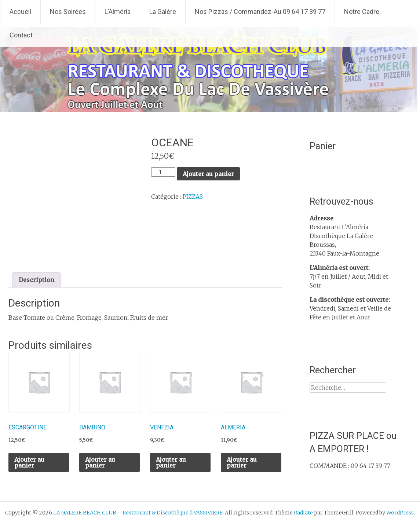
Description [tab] (36, 280)
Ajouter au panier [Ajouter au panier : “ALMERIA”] (242, 462)
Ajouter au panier (208, 174)
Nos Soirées (68, 12)
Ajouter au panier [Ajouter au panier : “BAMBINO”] (100, 462)
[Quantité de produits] (163, 172)
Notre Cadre (362, 12)
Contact (21, 35)
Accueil (20, 12)
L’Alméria (118, 12)
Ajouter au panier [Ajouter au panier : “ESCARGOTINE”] (29, 462)
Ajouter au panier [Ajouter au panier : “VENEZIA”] (171, 462)
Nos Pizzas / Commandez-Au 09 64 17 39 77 (260, 12)
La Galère (163, 12)
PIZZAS (193, 197)
